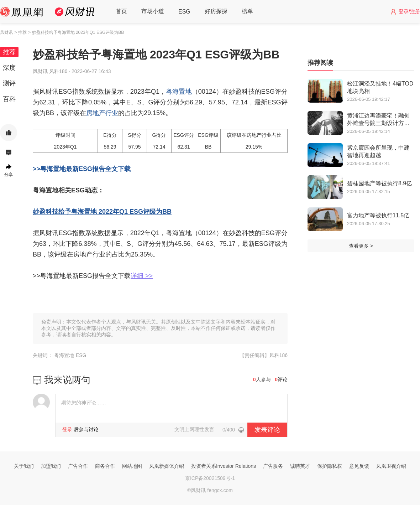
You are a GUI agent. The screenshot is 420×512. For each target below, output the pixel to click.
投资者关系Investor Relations (224, 466)
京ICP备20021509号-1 (210, 478)
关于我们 (24, 466)
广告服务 (273, 466)
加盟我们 (51, 466)
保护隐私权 (330, 466)
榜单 (247, 11)
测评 (9, 83)
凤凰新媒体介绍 (167, 466)
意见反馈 (359, 466)
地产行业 (105, 113)
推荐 (9, 52)
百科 (9, 99)
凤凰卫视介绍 (391, 466)
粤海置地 (179, 92)
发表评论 (267, 430)
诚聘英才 (300, 466)
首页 (121, 11)
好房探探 (216, 11)
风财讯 (6, 32)
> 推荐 (20, 32)
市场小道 (153, 11)
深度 (9, 68)
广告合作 (78, 466)
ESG (184, 12)
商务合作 (105, 466)
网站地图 (132, 466)
